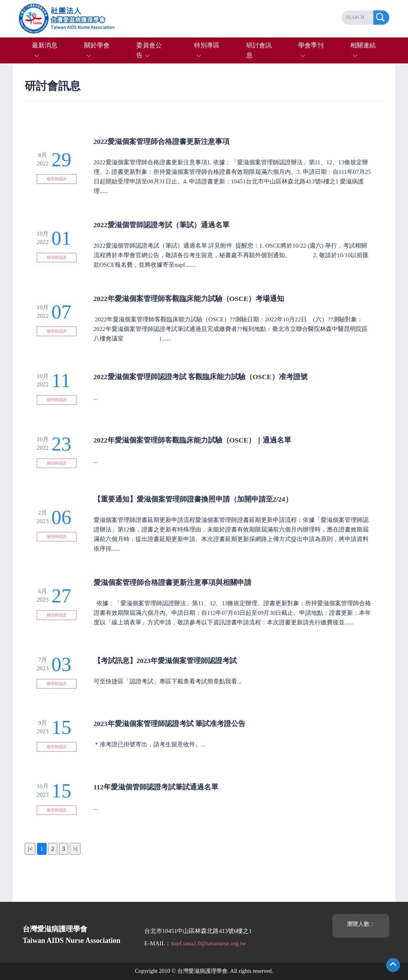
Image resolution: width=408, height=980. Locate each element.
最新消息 (45, 45)
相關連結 (363, 45)
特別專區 (207, 45)
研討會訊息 (259, 50)
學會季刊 (311, 45)
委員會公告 (149, 50)
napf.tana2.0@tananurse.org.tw (208, 943)
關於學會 (97, 45)
